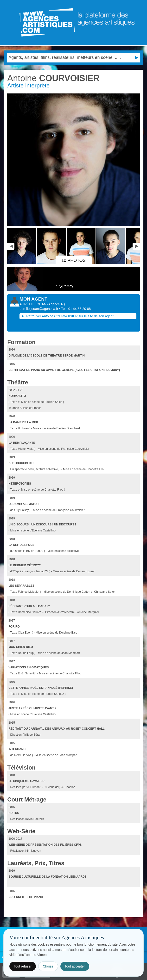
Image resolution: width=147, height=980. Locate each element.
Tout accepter (75, 966)
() (56, 304)
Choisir (48, 966)
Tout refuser (23, 966)
